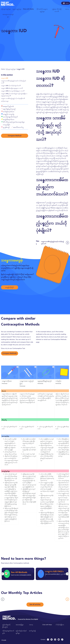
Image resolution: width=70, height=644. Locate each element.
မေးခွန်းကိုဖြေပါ (10, 287)
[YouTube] (59, 640)
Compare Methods (10, 353)
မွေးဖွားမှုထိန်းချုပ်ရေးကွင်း (45, 381)
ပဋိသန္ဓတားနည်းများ (11, 69)
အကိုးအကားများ (5, 101)
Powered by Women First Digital (28, 619)
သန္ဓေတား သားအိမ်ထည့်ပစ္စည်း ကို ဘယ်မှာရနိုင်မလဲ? (13, 98)
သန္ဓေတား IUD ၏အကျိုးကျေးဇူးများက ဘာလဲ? (12, 88)
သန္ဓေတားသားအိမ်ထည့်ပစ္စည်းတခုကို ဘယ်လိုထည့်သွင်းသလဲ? (14, 82)
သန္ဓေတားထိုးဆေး (7, 381)
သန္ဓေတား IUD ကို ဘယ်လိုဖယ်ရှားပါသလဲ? (11, 86)
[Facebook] (48, 640)
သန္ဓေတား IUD (5, 78)
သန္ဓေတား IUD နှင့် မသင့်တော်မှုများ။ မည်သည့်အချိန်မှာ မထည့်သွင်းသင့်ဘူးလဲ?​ (14, 95)
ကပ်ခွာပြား (58, 381)
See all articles (35, 604)
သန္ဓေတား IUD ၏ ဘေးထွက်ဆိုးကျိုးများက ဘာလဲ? (13, 91)
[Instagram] (55, 640)
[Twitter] (52, 640)
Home (3, 69)
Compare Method (15, 136)
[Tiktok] (62, 640)
